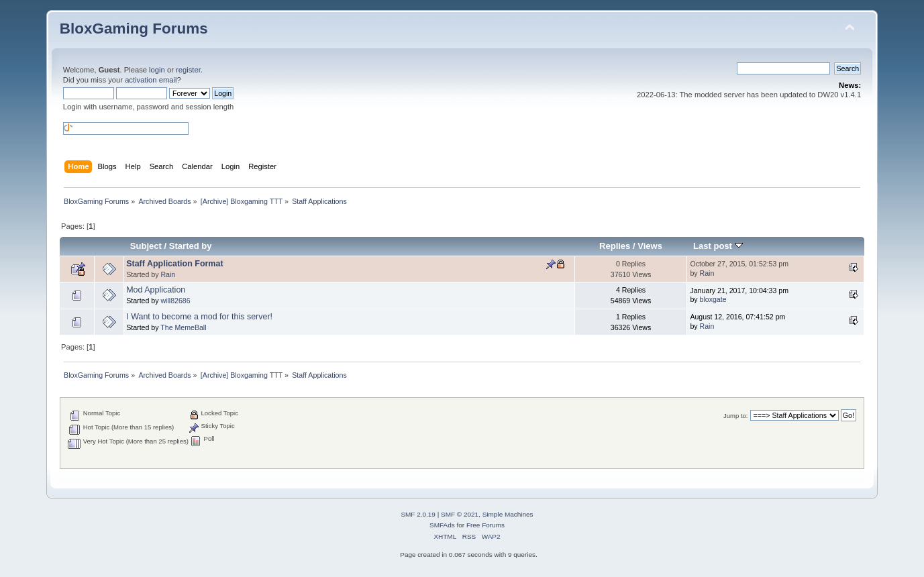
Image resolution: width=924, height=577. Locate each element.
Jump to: (736, 416)
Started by (191, 246)
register (188, 70)
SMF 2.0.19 (418, 514)
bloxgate (713, 299)
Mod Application (156, 290)
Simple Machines (508, 514)
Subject (146, 246)
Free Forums (485, 525)
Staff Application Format (174, 264)
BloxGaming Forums (134, 29)
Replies (615, 246)
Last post (718, 246)
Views (650, 246)
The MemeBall (183, 327)
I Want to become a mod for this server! (199, 317)
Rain (168, 274)
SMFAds (442, 525)
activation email (151, 80)
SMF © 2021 (460, 514)
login (157, 70)
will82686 (175, 301)
